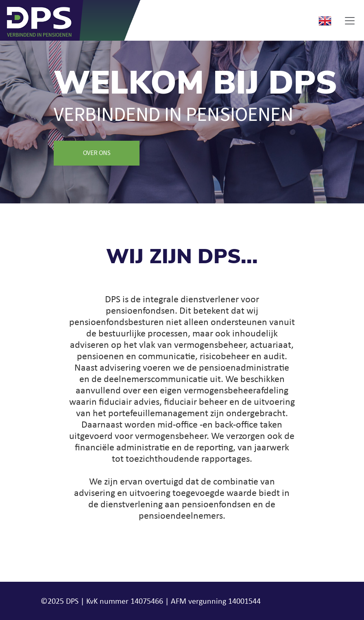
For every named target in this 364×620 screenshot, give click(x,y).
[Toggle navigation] (350, 21)
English (325, 21)
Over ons (97, 153)
